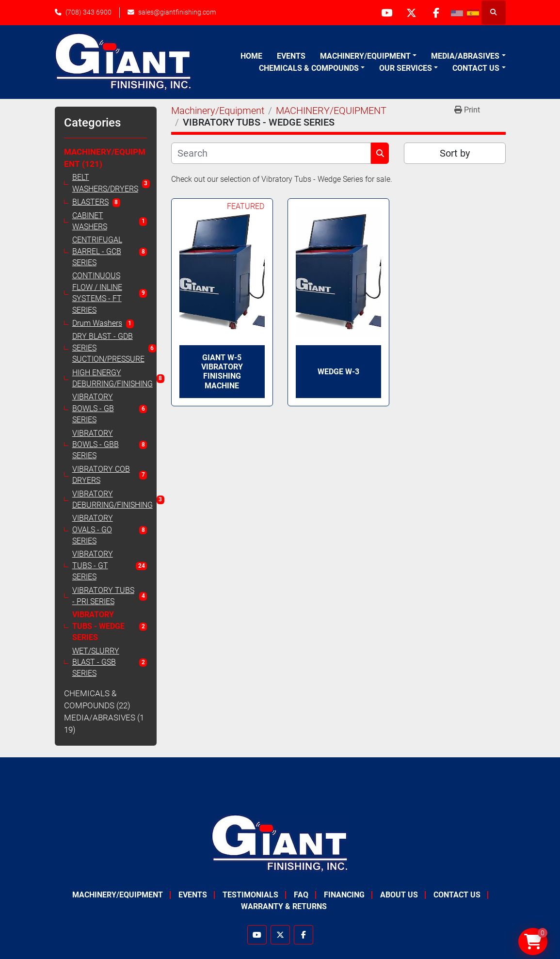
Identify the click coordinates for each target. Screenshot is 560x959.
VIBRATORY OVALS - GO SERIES (93, 530)
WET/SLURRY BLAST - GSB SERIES (96, 663)
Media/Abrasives (465, 56)
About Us (399, 895)
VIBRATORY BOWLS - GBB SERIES (96, 445)
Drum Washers (97, 323)
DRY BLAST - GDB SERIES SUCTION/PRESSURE (108, 348)
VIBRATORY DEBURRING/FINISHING (112, 500)
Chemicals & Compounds (309, 68)
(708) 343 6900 (88, 12)
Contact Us (476, 68)
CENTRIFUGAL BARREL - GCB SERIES (97, 251)
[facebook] (436, 13)
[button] (368, 56)
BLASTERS (90, 202)
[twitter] (412, 13)
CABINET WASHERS (90, 221)
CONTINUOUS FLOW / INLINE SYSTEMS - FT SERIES (97, 293)
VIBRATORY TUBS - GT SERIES (93, 566)
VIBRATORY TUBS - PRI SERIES (103, 596)
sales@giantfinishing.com (177, 12)
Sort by (455, 153)
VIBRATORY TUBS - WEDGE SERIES (98, 626)
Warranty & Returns (284, 906)
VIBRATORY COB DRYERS (101, 475)
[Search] (271, 153)
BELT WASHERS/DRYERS (105, 183)
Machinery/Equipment (365, 56)
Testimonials (250, 895)
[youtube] (387, 13)
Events (291, 56)
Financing (344, 895)
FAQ (301, 895)
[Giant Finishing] (280, 843)
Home (251, 56)
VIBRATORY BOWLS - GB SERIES (93, 408)
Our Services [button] (406, 68)
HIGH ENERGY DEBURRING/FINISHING (112, 378)
